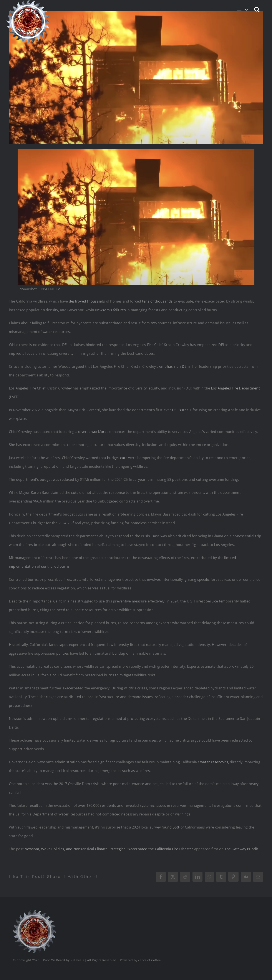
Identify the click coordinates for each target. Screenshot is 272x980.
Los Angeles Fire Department (235, 388)
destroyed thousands (87, 301)
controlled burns (55, 566)
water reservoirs (214, 762)
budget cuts (117, 458)
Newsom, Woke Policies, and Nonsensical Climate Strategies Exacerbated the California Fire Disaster (109, 849)
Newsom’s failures (110, 310)
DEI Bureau (181, 410)
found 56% (171, 827)
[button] (257, 9)
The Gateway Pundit (241, 849)
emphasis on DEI (173, 366)
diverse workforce (93, 432)
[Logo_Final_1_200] (34, 912)
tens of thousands (157, 301)
